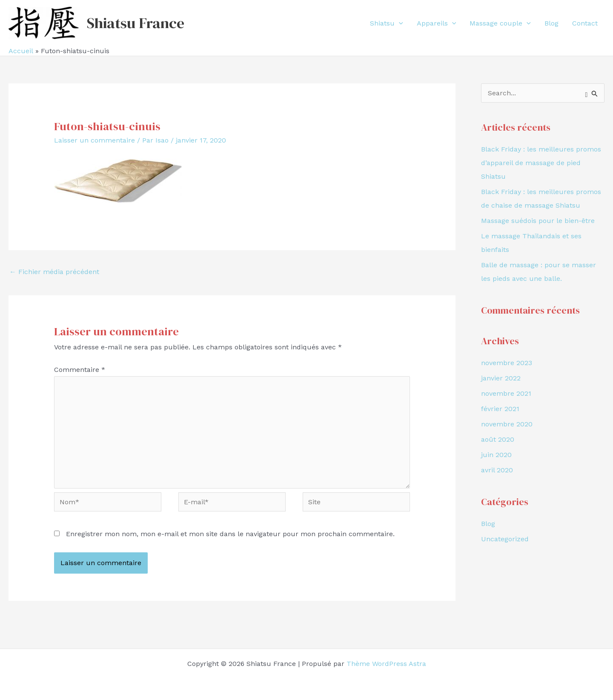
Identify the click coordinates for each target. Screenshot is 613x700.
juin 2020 (496, 455)
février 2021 (500, 409)
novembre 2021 (506, 393)
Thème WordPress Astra (386, 664)
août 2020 (498, 439)
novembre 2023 (507, 363)
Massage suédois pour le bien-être (538, 221)
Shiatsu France (136, 23)
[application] (399, 23)
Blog (488, 524)
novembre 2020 (507, 424)
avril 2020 (497, 470)
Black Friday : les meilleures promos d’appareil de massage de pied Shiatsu (541, 163)
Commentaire (80, 370)
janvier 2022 (501, 378)
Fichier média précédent (54, 272)
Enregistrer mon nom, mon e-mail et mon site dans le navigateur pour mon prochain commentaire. (230, 534)
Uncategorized (505, 539)
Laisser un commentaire (95, 140)
